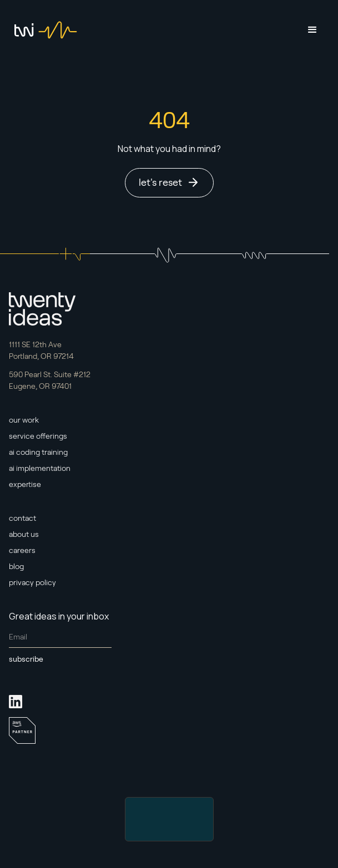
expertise (25, 484)
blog (16, 566)
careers (22, 550)
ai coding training (38, 452)
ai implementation (40, 468)
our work (24, 420)
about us (24, 534)
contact (22, 518)
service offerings (38, 436)
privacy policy (32, 582)
